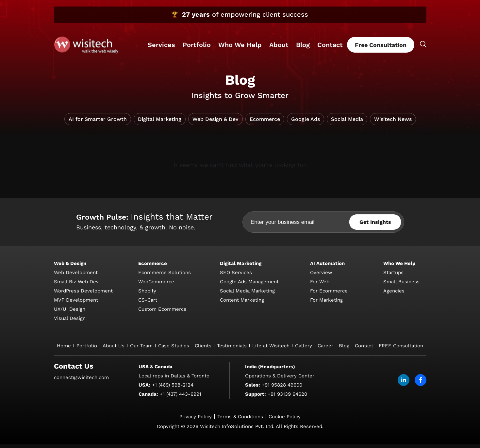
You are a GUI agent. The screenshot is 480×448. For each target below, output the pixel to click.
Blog (303, 45)
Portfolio (197, 45)
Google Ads (306, 123)
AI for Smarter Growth (98, 123)
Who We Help (240, 45)
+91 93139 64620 (287, 398)
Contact (330, 45)
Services (161, 45)
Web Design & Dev (215, 123)
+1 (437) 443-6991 (181, 398)
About (279, 45)
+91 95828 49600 (282, 389)
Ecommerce (265, 123)
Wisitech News (393, 123)
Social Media (347, 123)
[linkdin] (404, 384)
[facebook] (421, 384)
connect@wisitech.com (81, 381)
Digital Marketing (160, 123)
